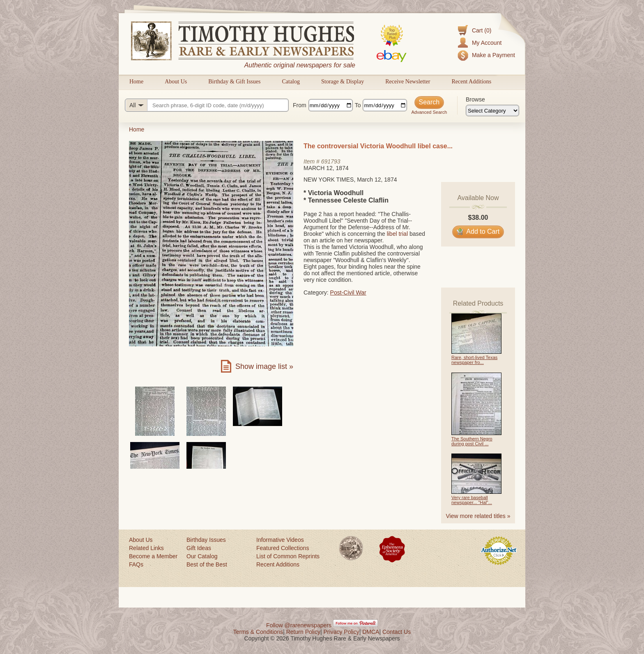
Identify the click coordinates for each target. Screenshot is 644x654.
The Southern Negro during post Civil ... (472, 441)
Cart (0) (482, 30)
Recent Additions (471, 82)
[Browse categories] (492, 111)
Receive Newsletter (408, 82)
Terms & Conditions (258, 632)
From (300, 105)
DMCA (371, 632)
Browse (475, 99)
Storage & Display (343, 82)
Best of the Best (207, 564)
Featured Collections (283, 548)
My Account (487, 43)
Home (136, 82)
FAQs (136, 564)
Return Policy (303, 632)
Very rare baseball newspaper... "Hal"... (472, 500)
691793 (331, 161)
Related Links (146, 548)
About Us (176, 82)
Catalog (291, 82)
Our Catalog (202, 556)
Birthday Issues (206, 540)
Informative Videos (280, 540)
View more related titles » (478, 516)
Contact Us (397, 632)
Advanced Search (429, 112)
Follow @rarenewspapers (299, 625)
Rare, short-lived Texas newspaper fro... (474, 360)
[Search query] (207, 105)
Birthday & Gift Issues (234, 82)
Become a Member (153, 556)
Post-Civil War (348, 292)
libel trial (397, 234)
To (358, 105)
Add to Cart (478, 231)
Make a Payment (493, 55)
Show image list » (264, 366)
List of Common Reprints (288, 556)
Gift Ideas (199, 548)
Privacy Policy (342, 632)
